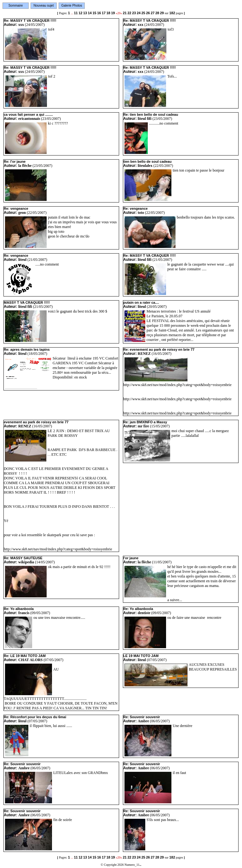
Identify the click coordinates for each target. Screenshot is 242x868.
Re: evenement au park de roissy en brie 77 (159, 349)
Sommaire (16, 6)
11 (76, 13)
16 (99, 13)
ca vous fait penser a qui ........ (28, 114)
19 (113, 13)
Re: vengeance (16, 208)
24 (139, 13)
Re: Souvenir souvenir (142, 717)
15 (94, 13)
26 (148, 13)
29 (162, 13)
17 (104, 13)
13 (85, 13)
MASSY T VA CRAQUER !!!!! (27, 302)
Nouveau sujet (44, 6)
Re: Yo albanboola (19, 609)
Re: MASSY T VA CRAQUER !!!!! (30, 21)
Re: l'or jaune (15, 161)
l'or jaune (131, 558)
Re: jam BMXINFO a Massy (145, 422)
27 (153, 13)
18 (108, 13)
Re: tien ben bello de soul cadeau (151, 114)
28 (157, 13)
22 (129, 13)
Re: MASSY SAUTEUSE (23, 558)
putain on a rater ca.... (141, 302)
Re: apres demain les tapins (27, 349)
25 (143, 13)
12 (80, 13)
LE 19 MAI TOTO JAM (141, 656)
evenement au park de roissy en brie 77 (36, 422)
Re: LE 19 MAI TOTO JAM (25, 656)
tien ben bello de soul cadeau (147, 161)
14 (90, 13)
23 (134, 13)
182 (172, 13)
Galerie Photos (72, 6)
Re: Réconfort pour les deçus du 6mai (35, 717)
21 (125, 13)
